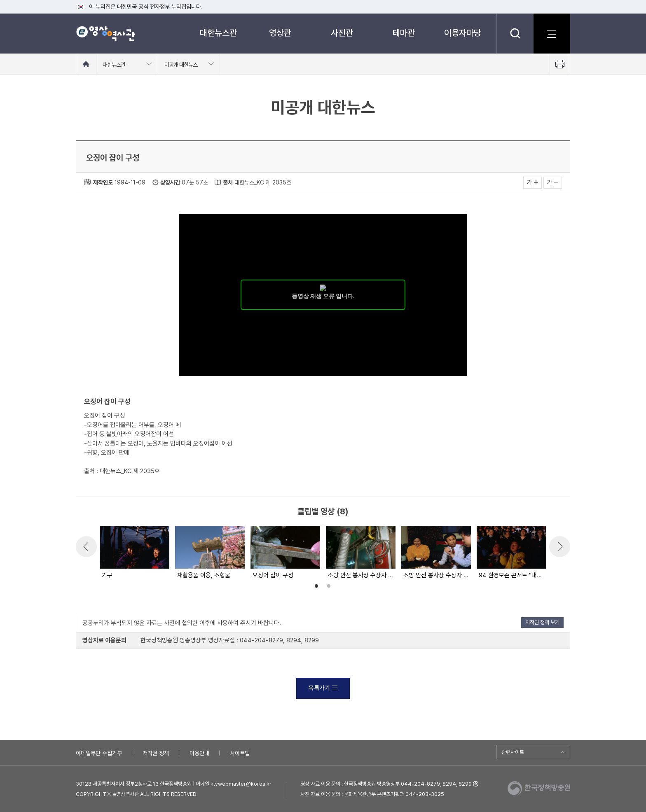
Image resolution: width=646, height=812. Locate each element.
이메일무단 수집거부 (99, 753)
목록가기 (323, 688)
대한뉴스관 (218, 33)
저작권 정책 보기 (542, 622)
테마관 (404, 33)
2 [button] (329, 586)
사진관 (342, 33)
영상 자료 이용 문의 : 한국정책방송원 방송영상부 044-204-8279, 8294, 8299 (386, 784)
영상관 (280, 33)
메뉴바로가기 (0, 0)
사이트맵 (240, 753)
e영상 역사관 (105, 33)
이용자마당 (463, 33)
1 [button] (316, 586)
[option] (134, 553)
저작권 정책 (156, 753)
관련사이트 (513, 752)
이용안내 (199, 753)
